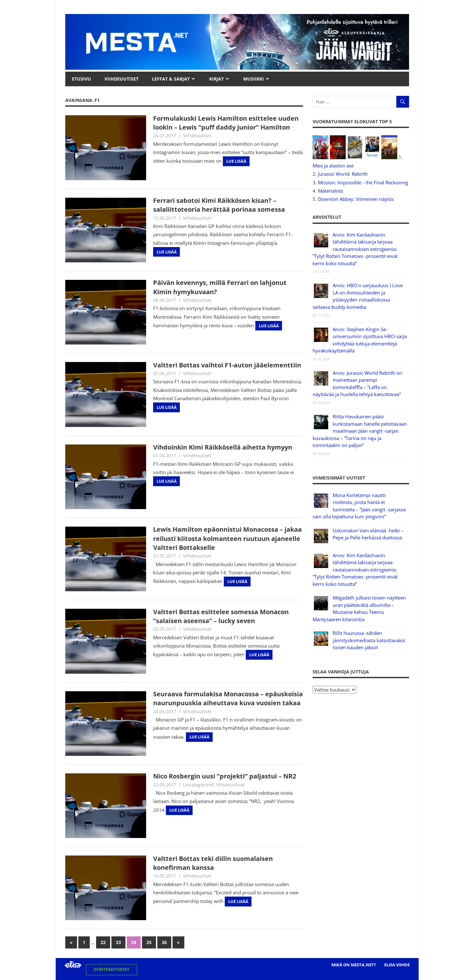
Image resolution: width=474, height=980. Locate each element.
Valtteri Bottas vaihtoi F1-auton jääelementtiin (227, 365)
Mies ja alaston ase (333, 166)
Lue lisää (236, 161)
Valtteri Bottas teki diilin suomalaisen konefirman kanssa (213, 863)
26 (164, 942)
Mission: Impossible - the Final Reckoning (363, 182)
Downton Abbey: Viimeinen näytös (356, 199)
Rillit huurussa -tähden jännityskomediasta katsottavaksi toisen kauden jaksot (369, 640)
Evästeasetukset (112, 969)
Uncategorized (198, 785)
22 (103, 942)
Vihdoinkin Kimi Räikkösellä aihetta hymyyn (223, 447)
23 (118, 942)
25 (149, 942)
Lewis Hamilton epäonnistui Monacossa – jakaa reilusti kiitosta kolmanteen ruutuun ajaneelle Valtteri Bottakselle (227, 538)
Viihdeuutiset (197, 135)
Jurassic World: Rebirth (343, 174)
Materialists (331, 191)
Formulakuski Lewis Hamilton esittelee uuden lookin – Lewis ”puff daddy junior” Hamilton (226, 123)
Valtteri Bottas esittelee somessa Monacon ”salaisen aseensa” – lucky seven (221, 616)
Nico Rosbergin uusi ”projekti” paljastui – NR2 (225, 776)
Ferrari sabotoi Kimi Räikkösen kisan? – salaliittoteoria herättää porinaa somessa (219, 205)
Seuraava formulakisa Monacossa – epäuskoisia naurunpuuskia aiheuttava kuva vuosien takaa (228, 698)
